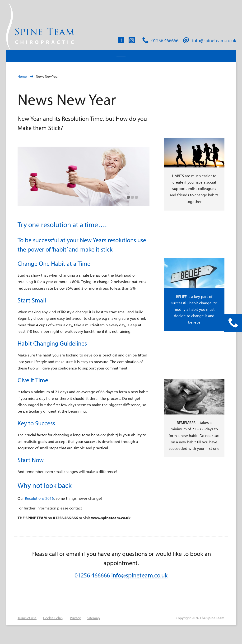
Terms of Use (27, 618)
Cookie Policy (53, 618)
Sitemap (94, 618)
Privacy (75, 618)
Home (22, 76)
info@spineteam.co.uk (139, 575)
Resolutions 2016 (39, 498)
